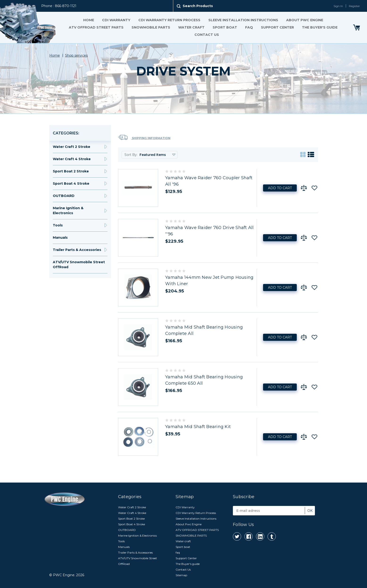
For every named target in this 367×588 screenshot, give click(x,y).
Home (88, 20)
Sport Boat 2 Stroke (71, 171)
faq (249, 27)
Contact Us (206, 35)
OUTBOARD (64, 196)
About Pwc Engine (304, 20)
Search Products (198, 6)
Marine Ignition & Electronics (68, 211)
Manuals (60, 238)
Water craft (191, 27)
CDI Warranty (116, 20)
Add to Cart (280, 188)
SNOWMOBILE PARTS (151, 27)
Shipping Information (144, 137)
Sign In (338, 6)
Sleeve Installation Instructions (243, 20)
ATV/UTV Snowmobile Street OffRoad (79, 265)
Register (354, 6)
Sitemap (181, 575)
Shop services (76, 55)
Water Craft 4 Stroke (72, 159)
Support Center (277, 27)
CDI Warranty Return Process (169, 20)
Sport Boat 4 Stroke (71, 183)
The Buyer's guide (320, 27)
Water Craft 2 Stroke (72, 147)
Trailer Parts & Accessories (77, 250)
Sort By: (131, 155)
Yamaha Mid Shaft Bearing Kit (198, 427)
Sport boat (225, 27)
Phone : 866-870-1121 (59, 6)
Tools (58, 225)
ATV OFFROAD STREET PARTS (96, 27)
